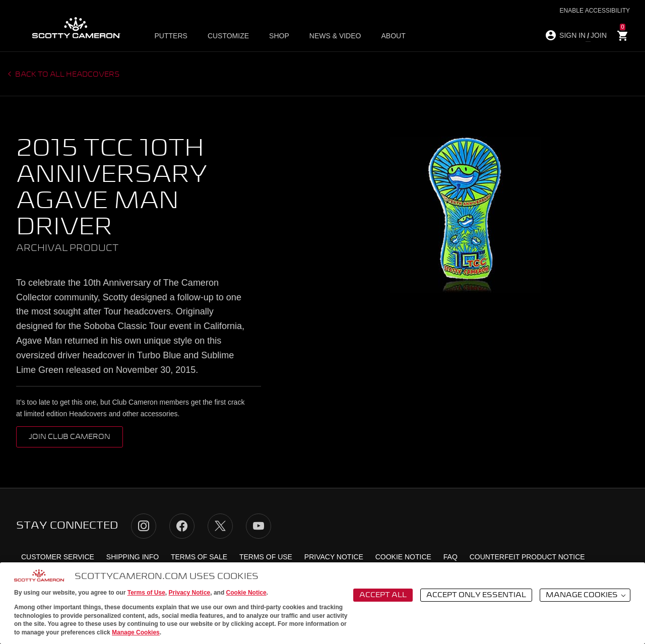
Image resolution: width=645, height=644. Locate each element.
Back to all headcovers (67, 75)
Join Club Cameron (70, 437)
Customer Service (58, 557)
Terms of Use (146, 593)
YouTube (259, 526)
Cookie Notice (246, 593)
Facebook (182, 526)
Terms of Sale (199, 557)
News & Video (335, 36)
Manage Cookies (136, 632)
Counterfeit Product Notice (527, 557)
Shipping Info (133, 557)
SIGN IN (572, 35)
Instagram (144, 526)
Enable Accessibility (595, 11)
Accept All (383, 595)
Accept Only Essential (476, 595)
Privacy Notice (190, 593)
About (393, 36)
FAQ (450, 557)
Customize (228, 36)
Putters (171, 36)
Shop (279, 36)
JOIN (599, 35)
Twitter (220, 526)
